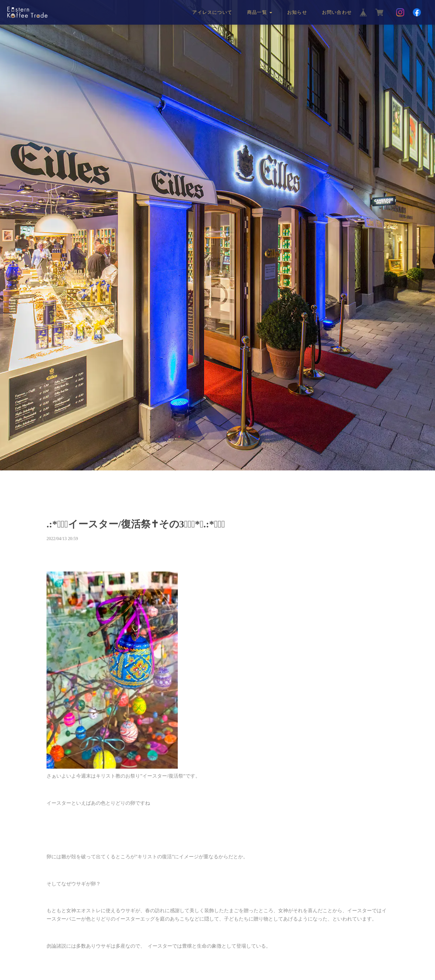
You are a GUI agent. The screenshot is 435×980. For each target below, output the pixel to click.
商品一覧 (257, 12)
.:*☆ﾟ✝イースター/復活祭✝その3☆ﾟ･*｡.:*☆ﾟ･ (136, 524)
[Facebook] (417, 12)
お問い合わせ (337, 12)
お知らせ (297, 12)
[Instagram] (400, 12)
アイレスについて (212, 12)
